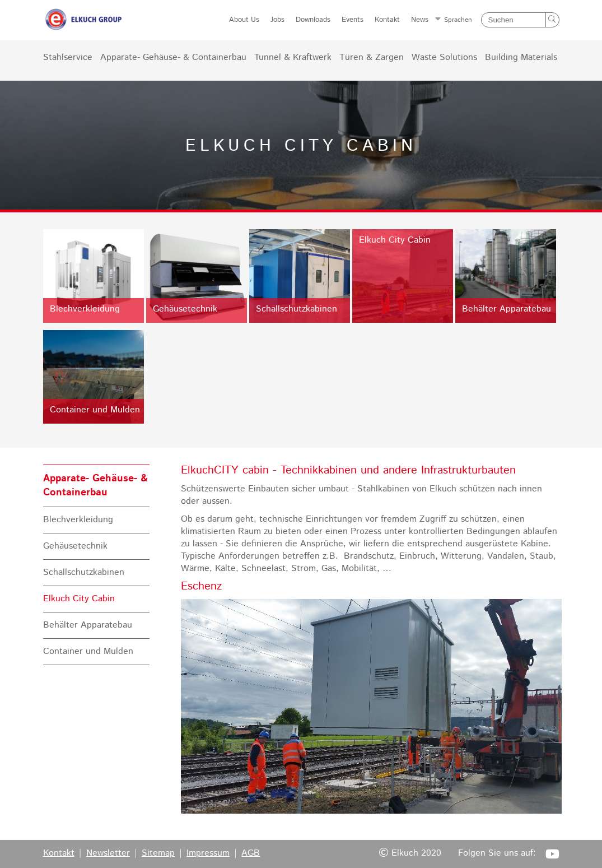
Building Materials (521, 58)
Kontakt (387, 20)
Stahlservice (68, 58)
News (420, 20)
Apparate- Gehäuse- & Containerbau (173, 58)
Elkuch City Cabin (79, 599)
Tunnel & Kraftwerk (293, 58)
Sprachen (458, 20)
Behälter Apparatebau (88, 625)
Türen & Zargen (372, 58)
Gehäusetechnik (75, 546)
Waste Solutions (444, 58)
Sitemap (158, 853)
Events (353, 20)
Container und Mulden (88, 652)
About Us (244, 20)
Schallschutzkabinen (84, 573)
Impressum (208, 853)
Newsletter (108, 853)
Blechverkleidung (78, 520)
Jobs (277, 20)
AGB (251, 853)
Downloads (313, 20)
